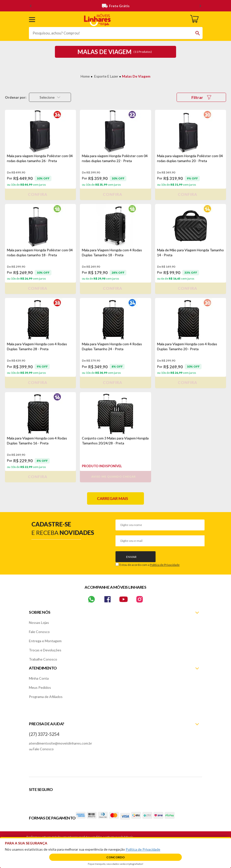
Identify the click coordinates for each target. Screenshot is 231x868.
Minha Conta (39, 678)
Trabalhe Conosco (43, 659)
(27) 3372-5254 (44, 734)
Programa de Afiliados (46, 697)
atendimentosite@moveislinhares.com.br (60, 743)
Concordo (115, 857)
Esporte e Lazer (106, 76)
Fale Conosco (39, 632)
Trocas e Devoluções (45, 650)
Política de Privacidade (165, 565)
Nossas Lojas (39, 622)
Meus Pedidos (40, 687)
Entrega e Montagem (45, 641)
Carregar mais (113, 498)
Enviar (131, 557)
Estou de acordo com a (150, 565)
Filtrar (201, 97)
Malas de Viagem (136, 76)
